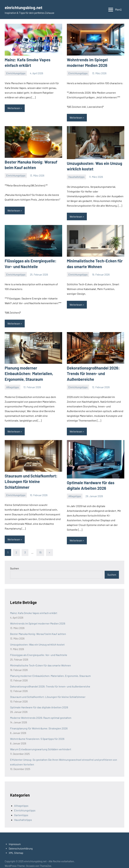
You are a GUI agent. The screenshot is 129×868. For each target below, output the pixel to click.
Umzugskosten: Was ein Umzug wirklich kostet (37, 640)
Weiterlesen (14, 107)
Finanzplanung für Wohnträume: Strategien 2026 (39, 723)
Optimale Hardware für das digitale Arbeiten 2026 (39, 703)
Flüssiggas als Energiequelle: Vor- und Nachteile (39, 650)
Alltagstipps (13, 378)
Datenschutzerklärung (21, 844)
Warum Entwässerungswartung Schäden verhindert (41, 744)
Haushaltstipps (76, 175)
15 (40, 548)
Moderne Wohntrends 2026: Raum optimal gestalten (41, 713)
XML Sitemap (16, 848)
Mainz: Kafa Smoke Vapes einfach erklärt (34, 608)
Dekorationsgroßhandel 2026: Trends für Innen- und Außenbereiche (91, 370)
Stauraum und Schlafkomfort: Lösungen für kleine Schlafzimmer (48, 692)
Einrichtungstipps (16, 72)
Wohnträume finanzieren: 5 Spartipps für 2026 (37, 734)
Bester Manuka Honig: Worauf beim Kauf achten (38, 629)
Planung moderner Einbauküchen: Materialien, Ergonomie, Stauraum (50, 671)
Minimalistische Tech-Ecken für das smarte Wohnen (40, 661)
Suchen (15, 563)
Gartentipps (21, 810)
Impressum (15, 839)
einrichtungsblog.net (27, 7)
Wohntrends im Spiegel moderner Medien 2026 (38, 619)
